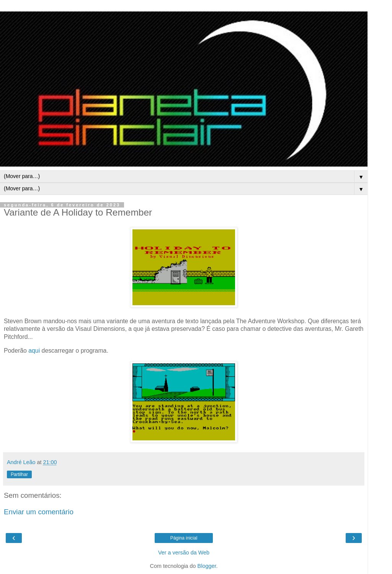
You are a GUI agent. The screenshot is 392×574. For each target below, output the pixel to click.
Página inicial (184, 538)
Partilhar (19, 474)
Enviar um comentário (39, 512)
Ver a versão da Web (184, 553)
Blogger (207, 566)
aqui (34, 351)
